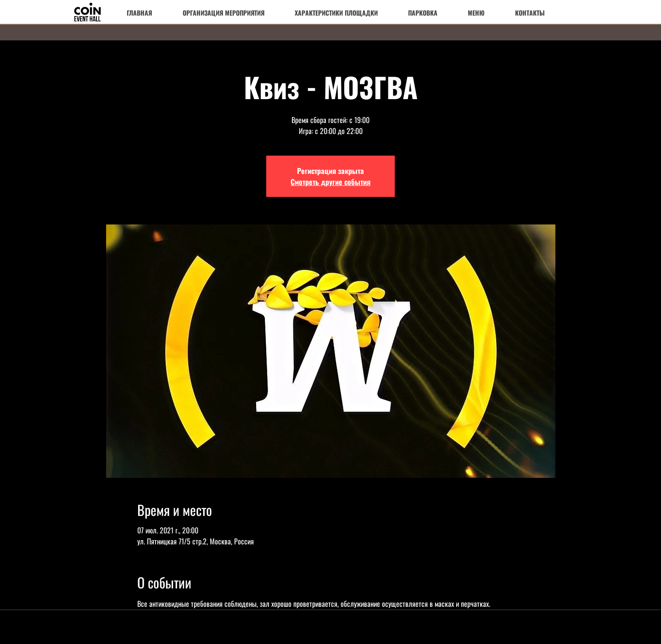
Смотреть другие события (330, 182)
